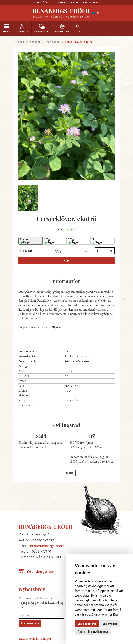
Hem (19, 42)
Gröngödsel (53, 42)
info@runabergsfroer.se (48, 546)
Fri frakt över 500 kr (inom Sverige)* (80, 2)
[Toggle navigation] (6, 28)
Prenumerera (30, 623)
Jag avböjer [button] (110, 624)
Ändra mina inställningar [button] (93, 632)
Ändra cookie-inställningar (35, 639)
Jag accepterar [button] (87, 624)
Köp (66, 260)
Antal (90, 251)
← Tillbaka (66, 473)
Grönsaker (33, 42)
